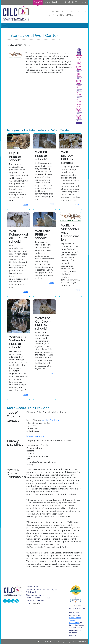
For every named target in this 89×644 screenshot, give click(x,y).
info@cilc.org (38, 603)
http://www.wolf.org (35, 436)
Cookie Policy (80, 642)
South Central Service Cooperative (75, 620)
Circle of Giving (52, 2)
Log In (83, 2)
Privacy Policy (64, 642)
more (26, 205)
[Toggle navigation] (5, 25)
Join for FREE (71, 2)
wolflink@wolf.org (51, 420)
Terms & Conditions (45, 642)
